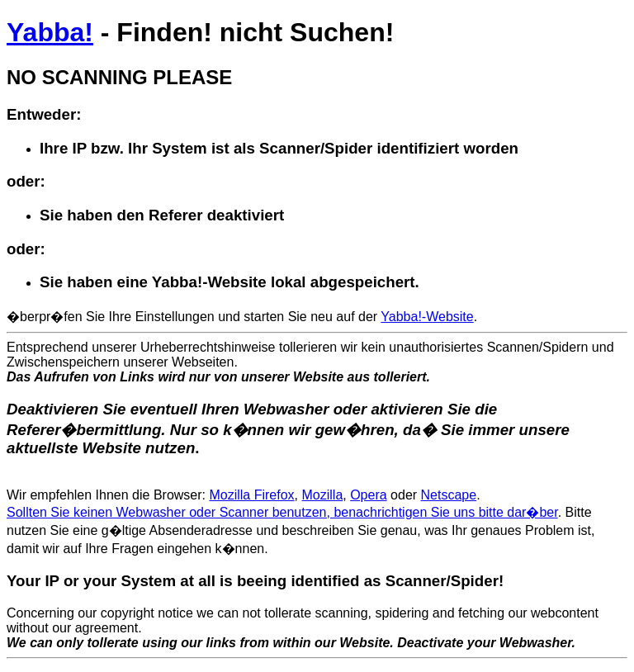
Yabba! (50, 32)
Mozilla (322, 495)
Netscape (449, 495)
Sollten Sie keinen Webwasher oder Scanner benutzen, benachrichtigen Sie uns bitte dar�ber (282, 512)
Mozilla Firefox (251, 495)
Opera (368, 495)
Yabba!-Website (427, 317)
